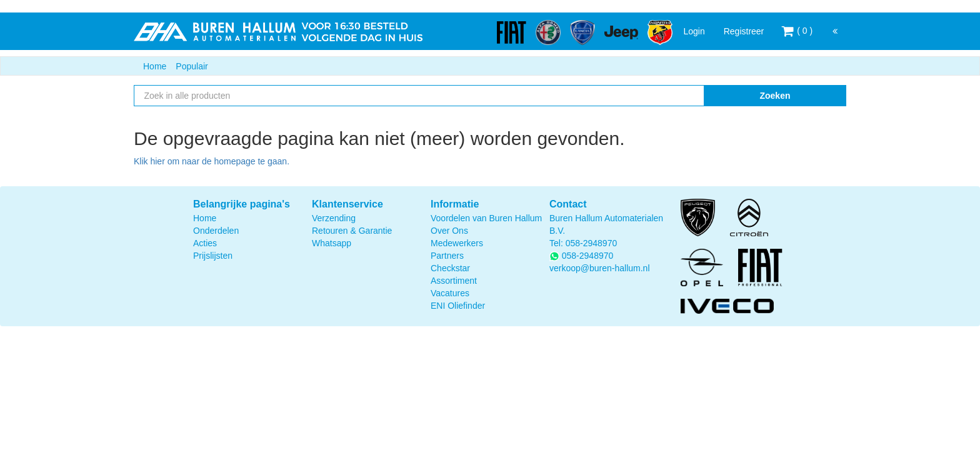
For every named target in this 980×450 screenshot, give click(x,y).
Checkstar (450, 268)
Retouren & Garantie (352, 231)
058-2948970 (592, 243)
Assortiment (454, 281)
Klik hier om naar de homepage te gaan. (212, 161)
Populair (192, 66)
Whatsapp (332, 243)
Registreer (744, 31)
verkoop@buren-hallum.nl (600, 268)
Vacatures (450, 293)
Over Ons (449, 231)
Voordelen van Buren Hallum (486, 218)
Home (155, 66)
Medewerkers (457, 243)
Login (694, 31)
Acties (205, 243)
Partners (447, 256)
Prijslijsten (213, 256)
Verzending (334, 218)
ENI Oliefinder (458, 306)
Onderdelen (216, 231)
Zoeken (775, 96)
